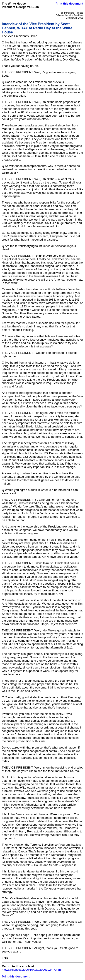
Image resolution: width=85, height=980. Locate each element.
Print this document (69, 4)
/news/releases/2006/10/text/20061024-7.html (32, 970)
